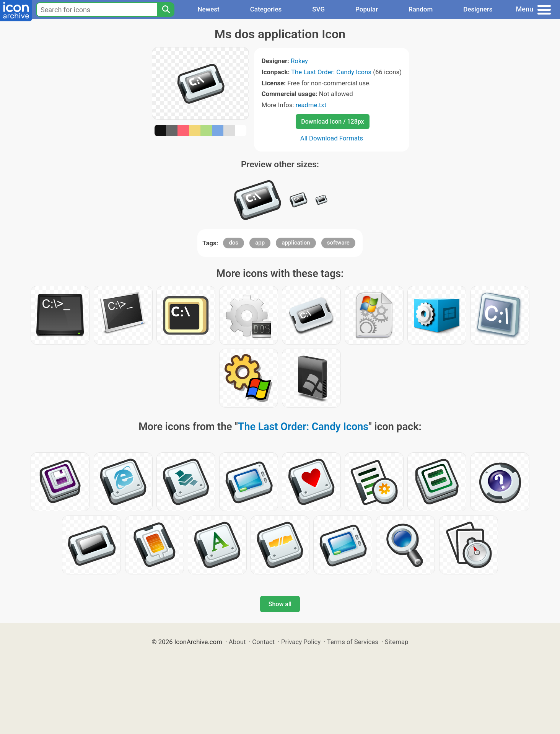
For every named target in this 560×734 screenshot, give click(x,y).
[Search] (166, 10)
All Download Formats (332, 138)
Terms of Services (353, 642)
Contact (263, 642)
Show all (280, 604)
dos (234, 243)
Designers (478, 9)
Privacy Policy (301, 642)
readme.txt (311, 105)
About (237, 642)
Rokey (299, 61)
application (296, 243)
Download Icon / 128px (332, 122)
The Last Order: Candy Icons (331, 72)
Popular (367, 9)
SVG (318, 9)
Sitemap (397, 642)
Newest (208, 9)
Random (421, 9)
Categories (266, 9)
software (338, 243)
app (260, 243)
